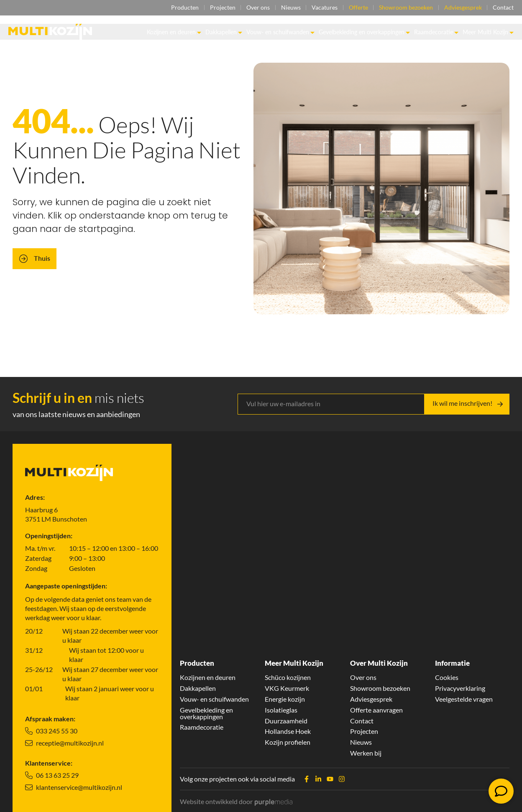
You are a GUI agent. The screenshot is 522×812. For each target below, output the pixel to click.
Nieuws (290, 8)
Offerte (358, 8)
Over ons (257, 8)
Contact (503, 8)
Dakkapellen (224, 32)
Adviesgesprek (463, 8)
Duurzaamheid (286, 720)
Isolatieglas (281, 710)
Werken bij (366, 753)
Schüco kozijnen (288, 677)
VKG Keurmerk (287, 688)
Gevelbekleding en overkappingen (364, 32)
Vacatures (324, 8)
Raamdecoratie (436, 32)
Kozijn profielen (288, 742)
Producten (183, 8)
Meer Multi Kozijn (488, 32)
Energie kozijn (285, 699)
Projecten (221, 8)
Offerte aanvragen (376, 710)
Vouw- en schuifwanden (280, 32)
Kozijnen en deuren (174, 32)
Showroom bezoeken (406, 8)
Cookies (447, 677)
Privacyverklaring (460, 688)
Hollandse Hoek (288, 731)
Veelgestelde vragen (464, 699)
